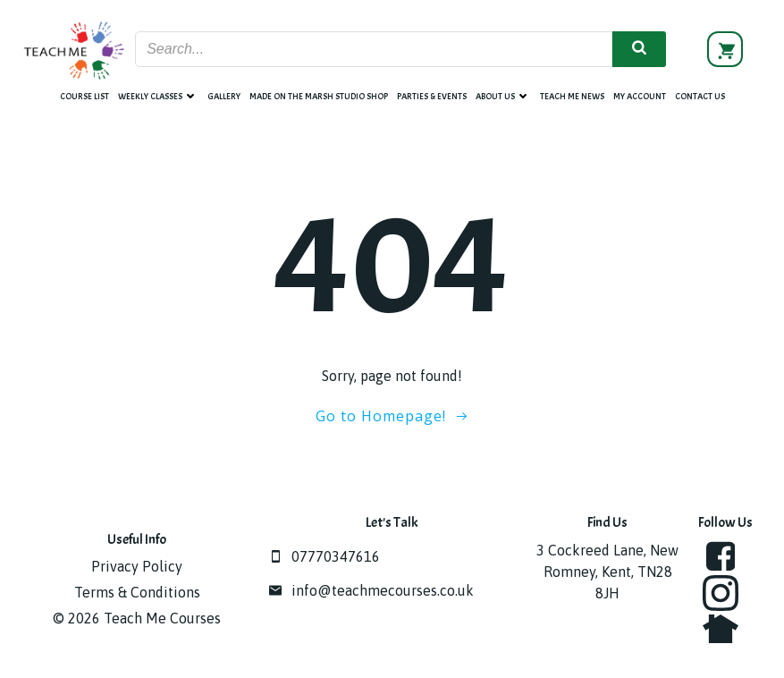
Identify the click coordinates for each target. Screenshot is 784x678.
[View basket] (725, 49)
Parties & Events (432, 96)
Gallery (224, 96)
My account (640, 96)
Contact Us (700, 96)
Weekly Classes (158, 96)
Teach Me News (572, 96)
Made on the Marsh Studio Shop (319, 96)
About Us (503, 96)
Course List (84, 96)
